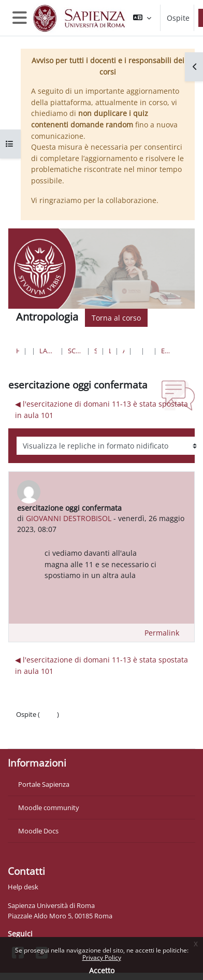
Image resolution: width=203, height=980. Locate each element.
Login (48, 714)
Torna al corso (116, 318)
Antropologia (123, 351)
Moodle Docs (38, 831)
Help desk (23, 887)
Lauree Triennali (110, 351)
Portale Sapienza (44, 784)
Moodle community (49, 808)
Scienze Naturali (96, 351)
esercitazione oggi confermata (166, 351)
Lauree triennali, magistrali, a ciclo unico (48, 351)
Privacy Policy (102, 957)
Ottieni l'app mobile (46, 735)
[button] (142, 18)
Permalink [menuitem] (162, 633)
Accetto (102, 970)
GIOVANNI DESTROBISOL (69, 518)
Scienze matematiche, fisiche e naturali (75, 351)
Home (18, 351)
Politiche (29, 725)
